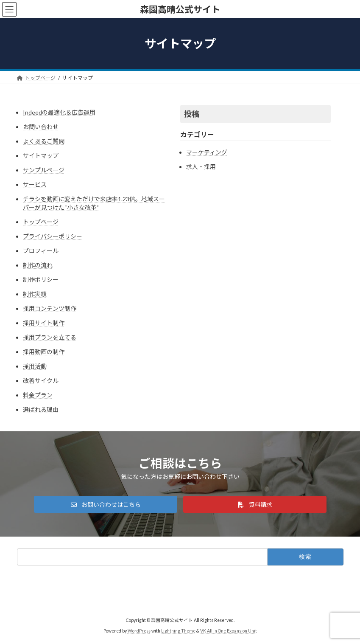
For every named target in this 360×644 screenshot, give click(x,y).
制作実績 (35, 294)
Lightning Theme (178, 631)
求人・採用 (201, 167)
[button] (106, 504)
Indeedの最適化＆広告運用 (59, 112)
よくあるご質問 (44, 141)
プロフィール (41, 251)
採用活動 (35, 366)
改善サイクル (41, 381)
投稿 (192, 114)
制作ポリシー (41, 280)
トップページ (41, 222)
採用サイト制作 (44, 323)
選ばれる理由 (41, 409)
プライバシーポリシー (53, 236)
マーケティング (207, 152)
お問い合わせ (41, 127)
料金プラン (38, 395)
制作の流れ (38, 265)
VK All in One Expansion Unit (229, 631)
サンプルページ (44, 170)
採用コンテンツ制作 (50, 308)
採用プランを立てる (50, 337)
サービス (35, 184)
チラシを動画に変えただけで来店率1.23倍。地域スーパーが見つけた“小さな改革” (94, 203)
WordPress (139, 631)
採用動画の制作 (44, 352)
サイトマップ (41, 156)
